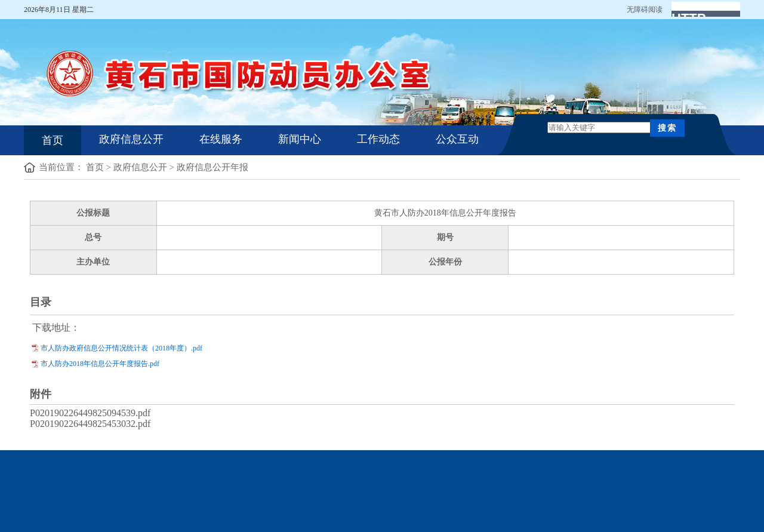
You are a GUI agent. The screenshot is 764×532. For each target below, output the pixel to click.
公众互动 (457, 139)
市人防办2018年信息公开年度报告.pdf (100, 364)
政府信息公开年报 (212, 167)
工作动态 (378, 139)
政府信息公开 (131, 139)
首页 (53, 140)
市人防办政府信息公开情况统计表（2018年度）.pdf (121, 348)
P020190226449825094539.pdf (90, 413)
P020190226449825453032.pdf (90, 424)
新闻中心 (300, 139)
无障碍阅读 (645, 10)
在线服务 (221, 139)
